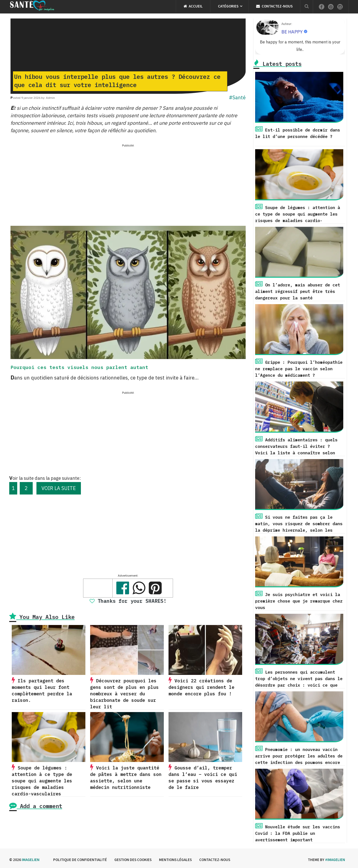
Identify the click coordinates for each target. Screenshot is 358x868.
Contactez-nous (274, 6)
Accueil (193, 6)
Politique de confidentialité (80, 860)
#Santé (237, 97)
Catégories (228, 6)
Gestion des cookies (133, 860)
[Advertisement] (128, 183)
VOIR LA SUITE (59, 488)
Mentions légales (175, 860)
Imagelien (31, 860)
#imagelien (335, 860)
